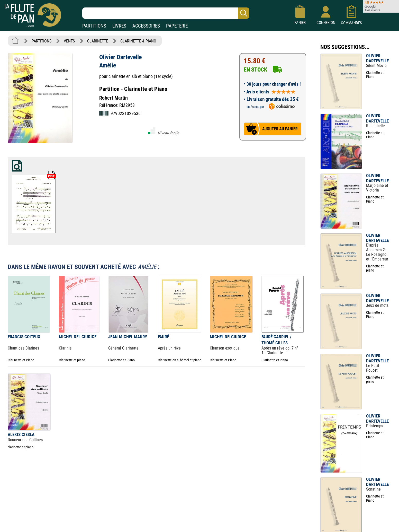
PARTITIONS (94, 26)
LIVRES (119, 26)
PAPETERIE (177, 26)
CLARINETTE (98, 41)
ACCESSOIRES (146, 26)
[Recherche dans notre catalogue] (166, 13)
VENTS (69, 41)
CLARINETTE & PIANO (138, 41)
